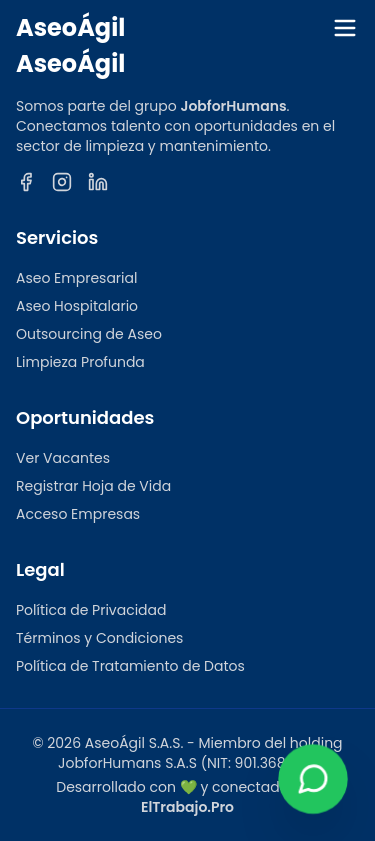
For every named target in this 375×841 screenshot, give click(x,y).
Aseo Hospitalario (77, 306)
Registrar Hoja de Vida (93, 486)
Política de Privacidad (91, 610)
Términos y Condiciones (99, 638)
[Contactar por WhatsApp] (312, 778)
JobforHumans (233, 106)
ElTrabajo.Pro (187, 807)
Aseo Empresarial (76, 278)
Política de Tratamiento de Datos (130, 666)
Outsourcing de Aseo (89, 334)
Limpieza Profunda (80, 362)
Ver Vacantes (63, 458)
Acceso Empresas (78, 514)
